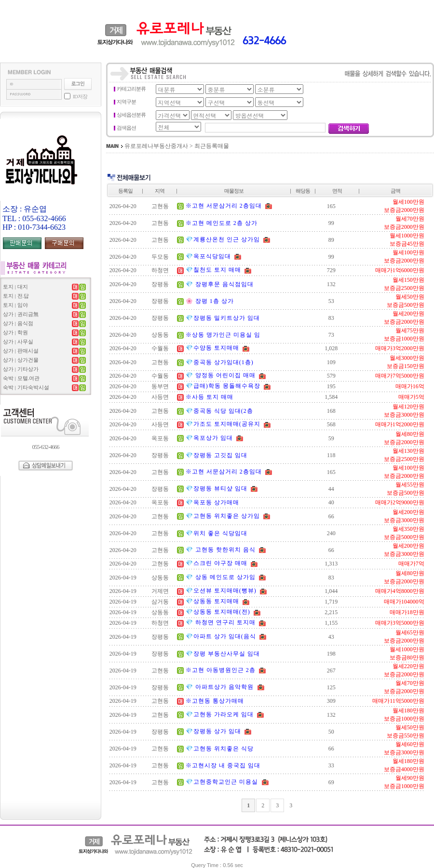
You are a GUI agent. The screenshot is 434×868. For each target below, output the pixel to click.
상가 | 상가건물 (21, 360)
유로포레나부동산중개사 (156, 146)
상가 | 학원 (15, 332)
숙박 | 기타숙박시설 (26, 387)
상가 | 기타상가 (21, 369)
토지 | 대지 (15, 287)
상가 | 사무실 (18, 342)
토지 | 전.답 (16, 296)
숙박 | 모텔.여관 (21, 378)
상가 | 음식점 (18, 323)
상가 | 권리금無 (21, 314)
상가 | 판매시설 (21, 351)
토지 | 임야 (15, 305)
